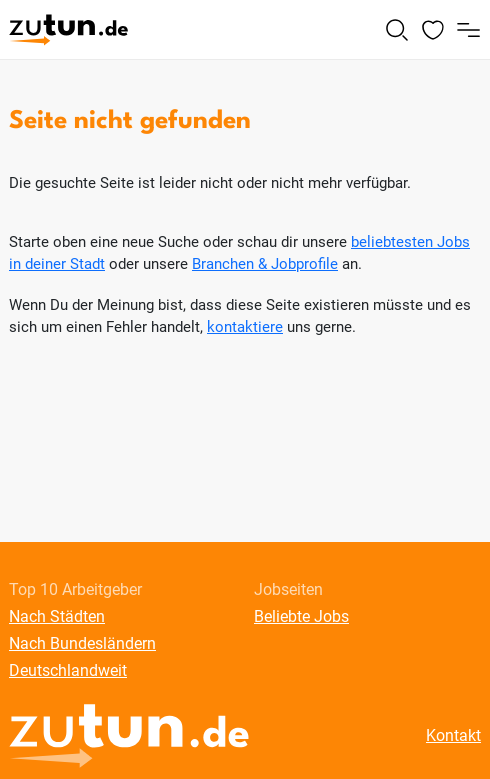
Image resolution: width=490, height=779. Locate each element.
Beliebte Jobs (301, 616)
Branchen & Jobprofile (265, 264)
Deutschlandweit (68, 670)
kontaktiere (245, 327)
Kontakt (453, 735)
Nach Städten (57, 616)
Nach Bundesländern (82, 643)
